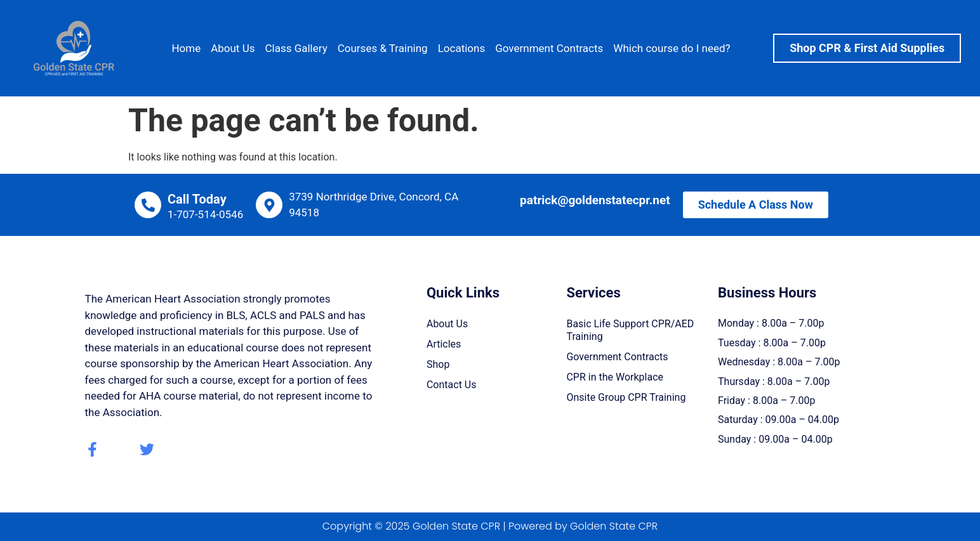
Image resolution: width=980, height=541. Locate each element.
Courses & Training (383, 48)
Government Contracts (549, 48)
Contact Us (452, 385)
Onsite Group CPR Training (626, 397)
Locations (462, 48)
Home (186, 48)
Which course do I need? (672, 48)
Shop (438, 364)
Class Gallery (296, 48)
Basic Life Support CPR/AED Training (630, 330)
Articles (444, 344)
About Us (233, 48)
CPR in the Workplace (615, 377)
